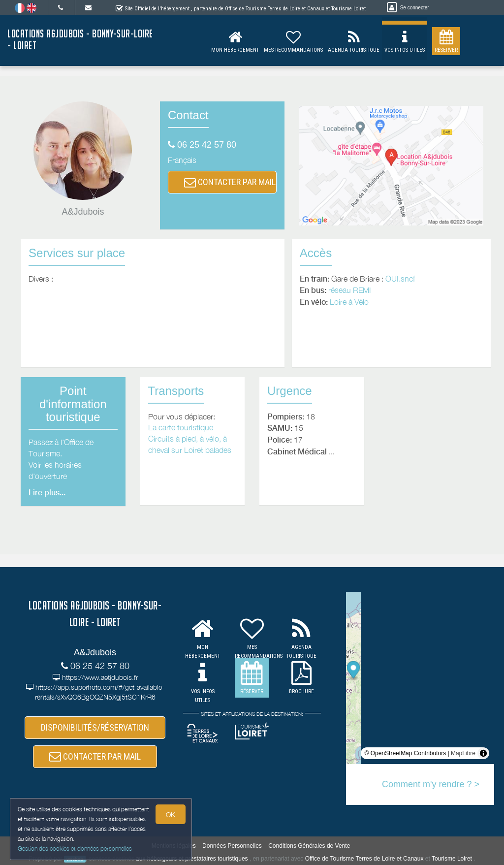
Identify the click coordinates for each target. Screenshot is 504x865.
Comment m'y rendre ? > (431, 784)
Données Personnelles (232, 846)
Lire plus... (47, 493)
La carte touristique (181, 427)
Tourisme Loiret (452, 859)
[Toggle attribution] (483, 753)
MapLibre (463, 753)
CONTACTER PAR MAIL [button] (230, 182)
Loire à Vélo (349, 302)
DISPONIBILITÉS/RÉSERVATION (95, 727)
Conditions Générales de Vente (309, 846)
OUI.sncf (400, 279)
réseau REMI (350, 290)
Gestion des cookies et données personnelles (75, 849)
